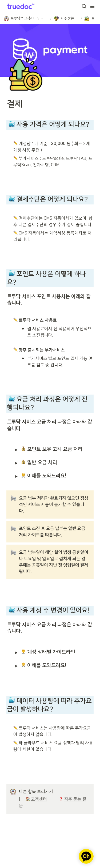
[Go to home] (20, 6)
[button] (84, 6)
